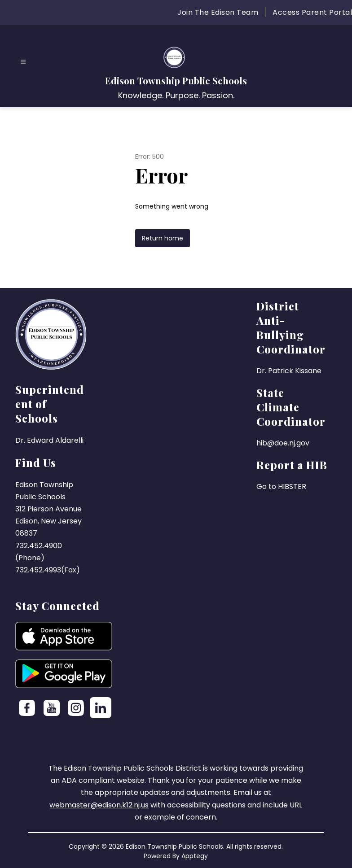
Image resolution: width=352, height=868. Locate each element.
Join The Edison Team (218, 12)
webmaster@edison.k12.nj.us (99, 805)
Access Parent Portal (312, 12)
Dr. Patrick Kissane (289, 371)
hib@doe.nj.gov (283, 443)
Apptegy (195, 856)
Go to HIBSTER (281, 486)
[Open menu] (23, 62)
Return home (163, 238)
